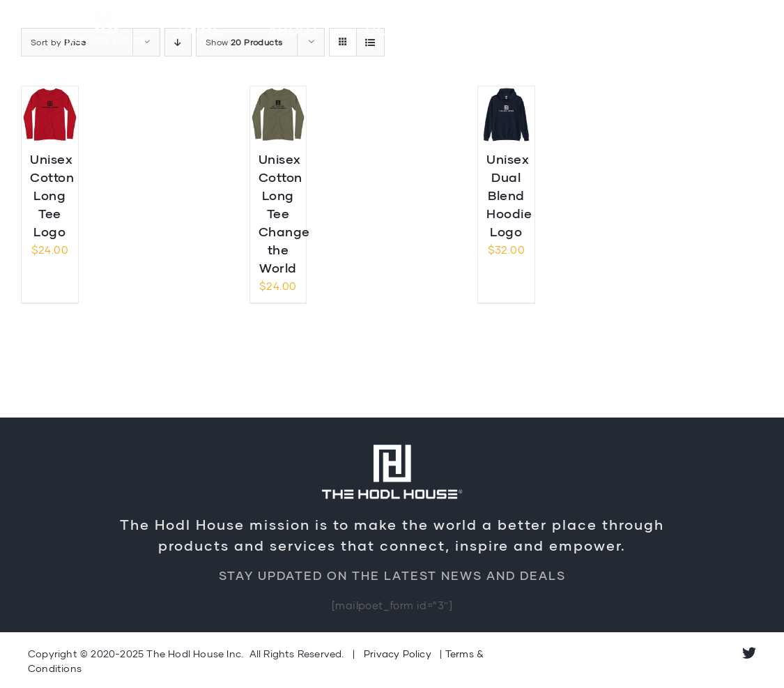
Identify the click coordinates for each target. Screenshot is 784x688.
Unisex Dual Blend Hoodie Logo (509, 195)
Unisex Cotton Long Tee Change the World (284, 214)
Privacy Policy (398, 653)
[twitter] (749, 653)
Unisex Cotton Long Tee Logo (52, 195)
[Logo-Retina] (107, 12)
